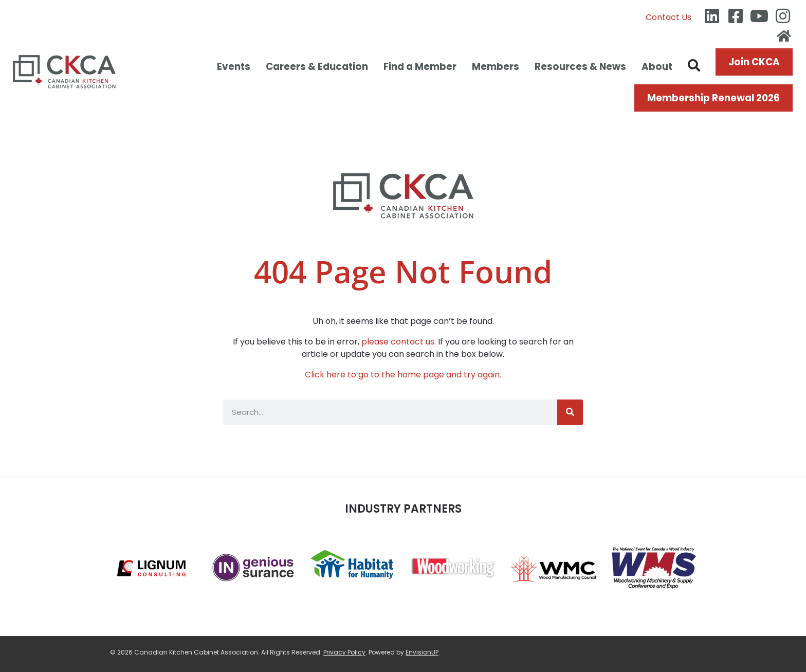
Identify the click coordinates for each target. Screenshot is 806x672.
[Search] (570, 412)
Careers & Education (317, 67)
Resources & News (580, 67)
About (657, 67)
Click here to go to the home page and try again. (403, 375)
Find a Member (420, 67)
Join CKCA (754, 62)
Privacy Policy (344, 652)
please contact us (398, 342)
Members (496, 67)
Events (234, 67)
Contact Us (668, 17)
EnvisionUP (422, 652)
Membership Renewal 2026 (713, 98)
